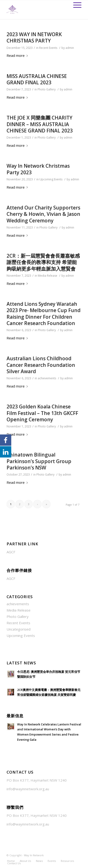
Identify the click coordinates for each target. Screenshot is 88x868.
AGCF (11, 552)
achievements (47, 378)
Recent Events (48, 48)
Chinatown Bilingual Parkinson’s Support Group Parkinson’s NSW (39, 461)
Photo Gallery (47, 89)
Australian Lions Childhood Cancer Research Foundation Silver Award (41, 365)
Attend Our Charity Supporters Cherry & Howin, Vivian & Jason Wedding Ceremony (43, 214)
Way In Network (34, 855)
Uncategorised (19, 629)
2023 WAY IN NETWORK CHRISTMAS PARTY (34, 37)
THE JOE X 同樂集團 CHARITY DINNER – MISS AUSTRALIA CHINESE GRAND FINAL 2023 (40, 124)
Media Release (48, 276)
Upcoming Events (51, 179)
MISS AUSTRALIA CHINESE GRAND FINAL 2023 (37, 79)
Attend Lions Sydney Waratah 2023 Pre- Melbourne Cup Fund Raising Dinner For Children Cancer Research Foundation (44, 314)
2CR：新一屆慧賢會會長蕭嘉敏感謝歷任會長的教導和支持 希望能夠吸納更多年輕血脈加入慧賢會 (43, 262)
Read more (18, 55)
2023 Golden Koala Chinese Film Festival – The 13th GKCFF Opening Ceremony (42, 413)
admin (70, 48)
